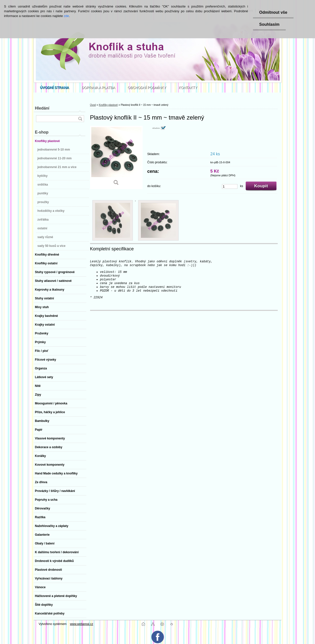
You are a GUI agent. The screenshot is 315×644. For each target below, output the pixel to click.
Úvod (93, 105)
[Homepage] (55, 88)
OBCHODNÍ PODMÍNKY (147, 88)
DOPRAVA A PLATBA (98, 88)
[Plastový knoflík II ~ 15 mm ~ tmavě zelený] (116, 157)
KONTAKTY (188, 88)
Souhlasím (269, 24)
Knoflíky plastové (108, 105)
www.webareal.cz (81, 624)
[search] (80, 119)
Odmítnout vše (273, 12)
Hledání (42, 108)
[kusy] (230, 186)
